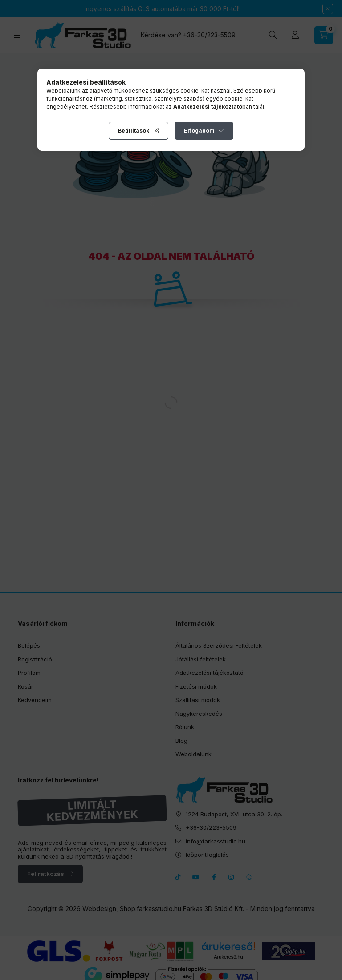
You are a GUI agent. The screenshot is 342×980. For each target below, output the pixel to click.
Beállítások (134, 131)
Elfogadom (199, 131)
